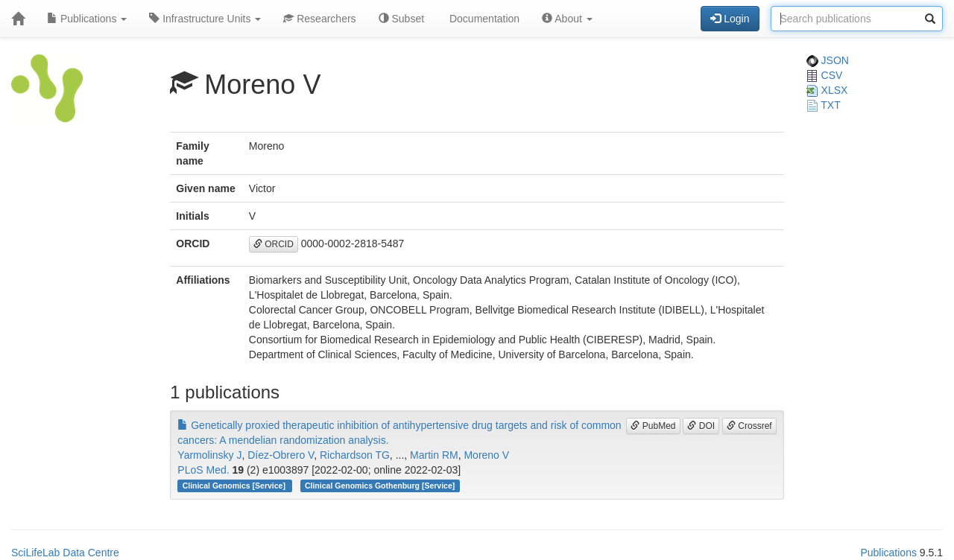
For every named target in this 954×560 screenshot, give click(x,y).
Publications (87, 19)
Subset (401, 19)
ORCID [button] (274, 244)
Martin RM (434, 455)
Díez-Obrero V (281, 455)
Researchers (319, 19)
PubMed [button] (653, 426)
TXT (824, 105)
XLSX (827, 90)
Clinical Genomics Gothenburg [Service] (380, 486)
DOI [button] (701, 426)
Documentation (483, 19)
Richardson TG (355, 455)
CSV (825, 75)
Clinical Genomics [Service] (235, 486)
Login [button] (730, 19)
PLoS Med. (203, 470)
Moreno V (486, 455)
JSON (828, 60)
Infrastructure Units (205, 19)
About (567, 19)
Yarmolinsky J (209, 455)
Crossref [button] (749, 426)
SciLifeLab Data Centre (65, 553)
